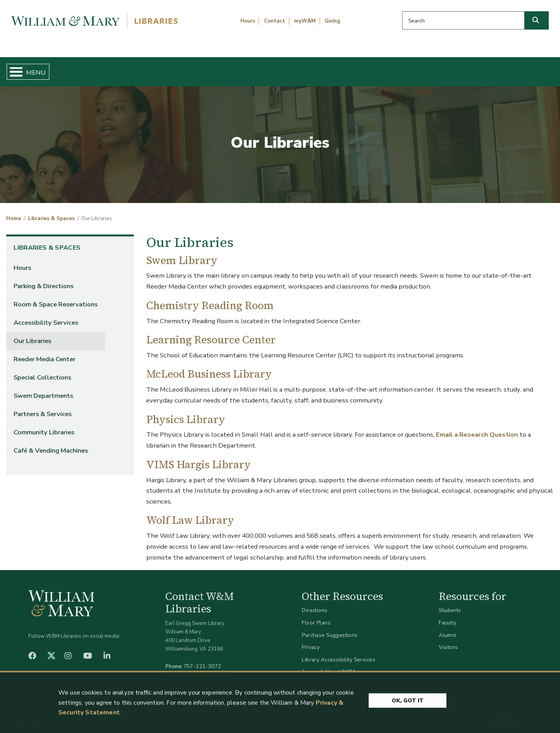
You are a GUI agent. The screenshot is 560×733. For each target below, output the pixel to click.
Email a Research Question (477, 428)
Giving (332, 21)
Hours (248, 21)
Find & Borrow (118, 68)
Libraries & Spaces (320, 68)
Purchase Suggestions (330, 629)
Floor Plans (316, 616)
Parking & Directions (44, 279)
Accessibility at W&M (328, 666)
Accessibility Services (46, 316)
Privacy (311, 641)
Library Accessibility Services (339, 653)
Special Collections (42, 371)
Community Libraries (44, 426)
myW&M (305, 21)
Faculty (447, 616)
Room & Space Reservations (56, 298)
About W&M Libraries (427, 68)
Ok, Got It (408, 720)
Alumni (448, 629)
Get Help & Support (216, 68)
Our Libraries (32, 334)
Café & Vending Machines (51, 444)
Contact (275, 21)
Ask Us (516, 68)
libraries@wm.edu (204, 668)
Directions (315, 604)
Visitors (448, 641)
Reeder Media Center (45, 353)
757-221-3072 (202, 660)
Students (450, 604)
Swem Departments (43, 389)
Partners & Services (43, 408)
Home (43, 68)
